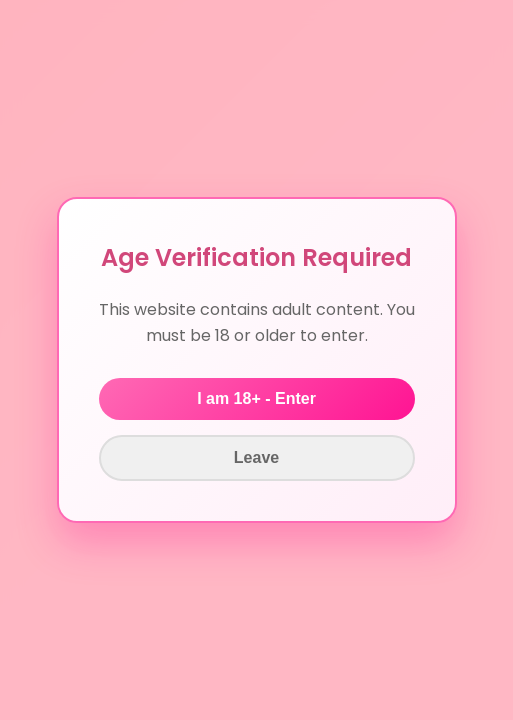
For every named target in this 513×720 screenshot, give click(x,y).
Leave (256, 457)
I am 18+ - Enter (256, 398)
